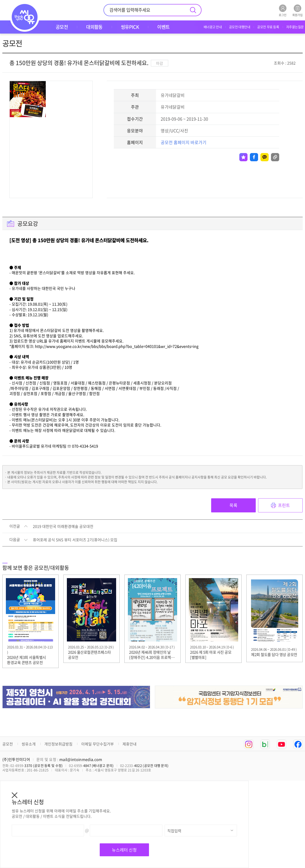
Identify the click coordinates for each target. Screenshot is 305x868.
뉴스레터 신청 (124, 850)
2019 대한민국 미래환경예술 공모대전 (63, 526)
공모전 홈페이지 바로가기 (184, 142)
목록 (233, 505)
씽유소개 (29, 744)
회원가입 (297, 10)
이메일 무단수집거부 (97, 744)
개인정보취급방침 (58, 744)
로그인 (283, 10)
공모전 (8, 744)
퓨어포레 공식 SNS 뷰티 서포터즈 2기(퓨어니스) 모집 (75, 540)
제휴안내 (130, 744)
